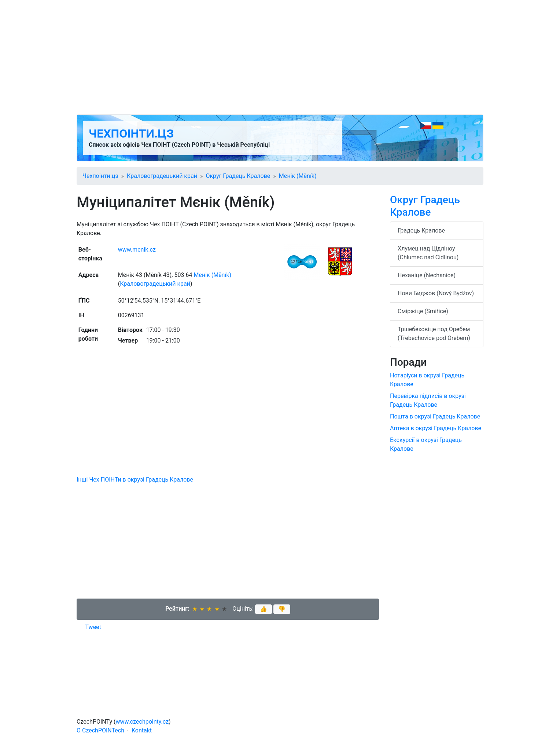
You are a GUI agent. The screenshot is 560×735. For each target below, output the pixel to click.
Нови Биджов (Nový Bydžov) (436, 293)
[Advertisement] (280, 57)
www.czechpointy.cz (142, 722)
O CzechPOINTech (100, 730)
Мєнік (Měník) (298, 176)
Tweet (93, 627)
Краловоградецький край (162, 176)
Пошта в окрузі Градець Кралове (435, 416)
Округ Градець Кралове (238, 176)
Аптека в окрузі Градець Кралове (436, 428)
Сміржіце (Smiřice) (423, 311)
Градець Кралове (421, 231)
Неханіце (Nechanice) (427, 275)
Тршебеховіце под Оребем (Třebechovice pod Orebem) (434, 334)
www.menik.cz (137, 250)
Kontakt (142, 730)
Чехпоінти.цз (131, 134)
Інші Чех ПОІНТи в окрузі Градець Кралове (135, 480)
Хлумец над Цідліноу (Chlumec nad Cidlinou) (428, 253)
